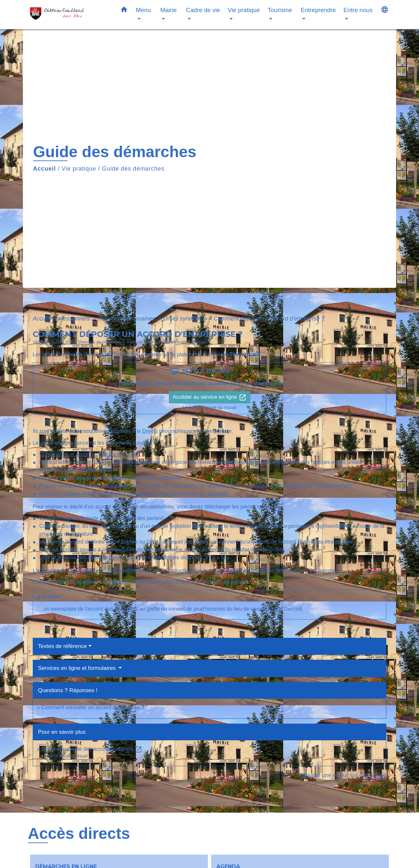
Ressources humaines (128, 319)
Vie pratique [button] (244, 10)
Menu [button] (143, 10)
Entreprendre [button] (318, 10)
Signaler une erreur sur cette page (343, 775)
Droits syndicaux (185, 319)
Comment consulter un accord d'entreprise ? (93, 707)
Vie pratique (79, 169)
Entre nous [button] (358, 10)
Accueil (45, 169)
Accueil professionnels (62, 319)
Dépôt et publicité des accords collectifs (92, 749)
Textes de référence (62, 646)
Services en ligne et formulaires (78, 668)
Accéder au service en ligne (210, 397)
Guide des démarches (133, 169)
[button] (124, 11)
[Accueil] (69, 15)
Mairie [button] (169, 10)
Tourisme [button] (280, 10)
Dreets (150, 431)
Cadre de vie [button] (203, 10)
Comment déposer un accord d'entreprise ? (269, 319)
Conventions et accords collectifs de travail (89, 454)
